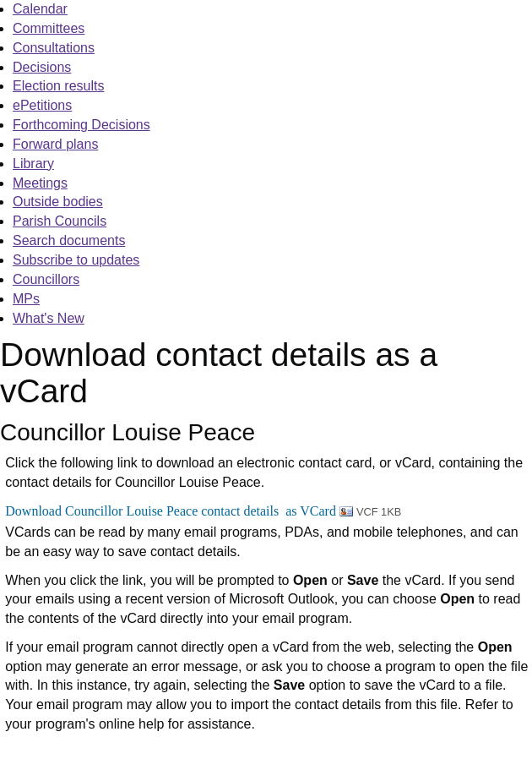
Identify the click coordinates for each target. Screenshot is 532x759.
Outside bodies (58, 202)
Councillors (46, 279)
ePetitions (42, 105)
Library (33, 164)
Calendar (40, 9)
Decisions (42, 67)
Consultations (54, 48)
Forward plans (55, 144)
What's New (49, 318)
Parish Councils (60, 221)
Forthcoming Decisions (81, 125)
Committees (49, 28)
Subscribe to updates (76, 260)
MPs (26, 299)
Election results (59, 86)
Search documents (69, 240)
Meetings (40, 183)
